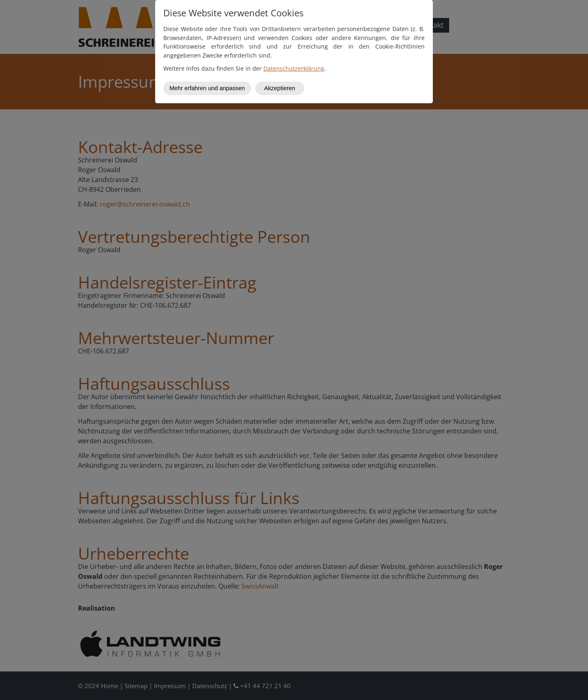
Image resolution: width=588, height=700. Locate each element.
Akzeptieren (280, 88)
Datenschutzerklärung (294, 68)
